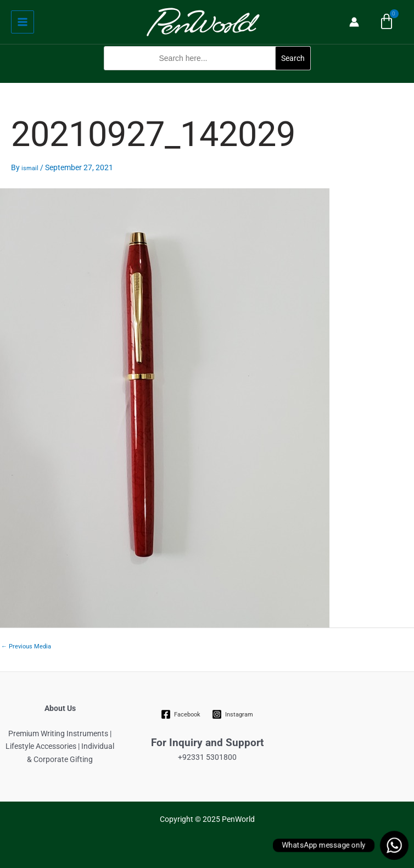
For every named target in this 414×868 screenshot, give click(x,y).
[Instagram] (233, 714)
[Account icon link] (354, 22)
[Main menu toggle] (23, 22)
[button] (207, 76)
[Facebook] (181, 714)
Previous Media (26, 646)
